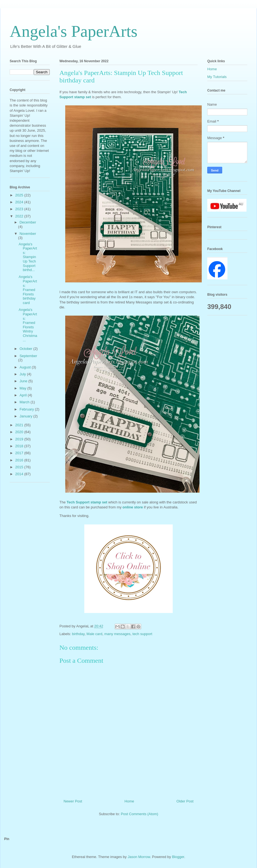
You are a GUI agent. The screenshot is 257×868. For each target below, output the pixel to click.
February (27, 409)
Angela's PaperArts (74, 31)
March (25, 402)
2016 (20, 460)
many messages (117, 634)
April (24, 395)
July (23, 374)
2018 (20, 446)
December (28, 222)
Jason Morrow (139, 857)
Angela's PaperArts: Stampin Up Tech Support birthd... (28, 257)
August (26, 367)
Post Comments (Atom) (139, 814)
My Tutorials (217, 77)
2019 (20, 439)
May (23, 388)
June (24, 381)
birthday (78, 634)
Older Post (185, 801)
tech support (142, 634)
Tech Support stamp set (87, 502)
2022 (20, 216)
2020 (20, 432)
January (27, 416)
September (28, 356)
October (27, 349)
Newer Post (73, 801)
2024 (20, 202)
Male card (94, 634)
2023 (20, 209)
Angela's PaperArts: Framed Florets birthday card (28, 290)
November (28, 234)
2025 (20, 195)
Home (129, 801)
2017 (20, 453)
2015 (20, 467)
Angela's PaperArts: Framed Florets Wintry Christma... (28, 325)
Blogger (178, 857)
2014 (20, 474)
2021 (20, 425)
